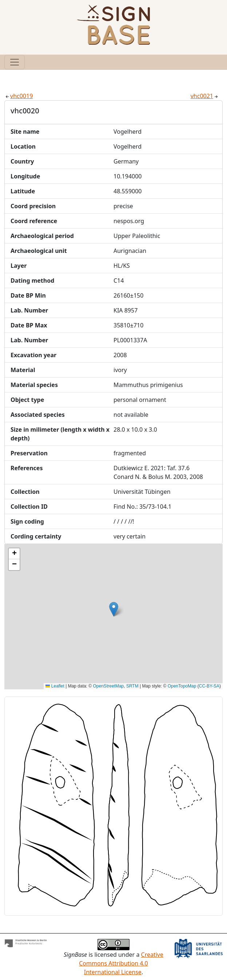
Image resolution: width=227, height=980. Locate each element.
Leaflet (55, 686)
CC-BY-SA (209, 686)
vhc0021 (205, 96)
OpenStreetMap (109, 686)
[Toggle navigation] (15, 62)
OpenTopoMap (182, 686)
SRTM (132, 686)
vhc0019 (19, 96)
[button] (114, 609)
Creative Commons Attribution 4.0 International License (121, 963)
